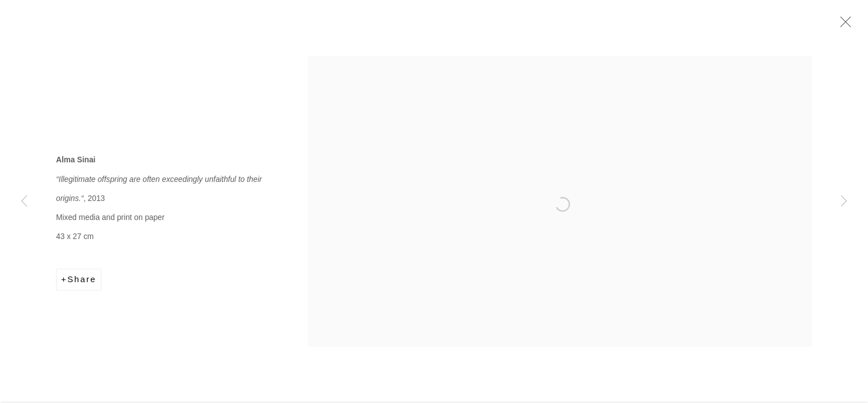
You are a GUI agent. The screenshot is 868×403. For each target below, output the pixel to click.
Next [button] (844, 201)
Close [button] (843, 25)
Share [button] (82, 281)
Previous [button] (24, 201)
